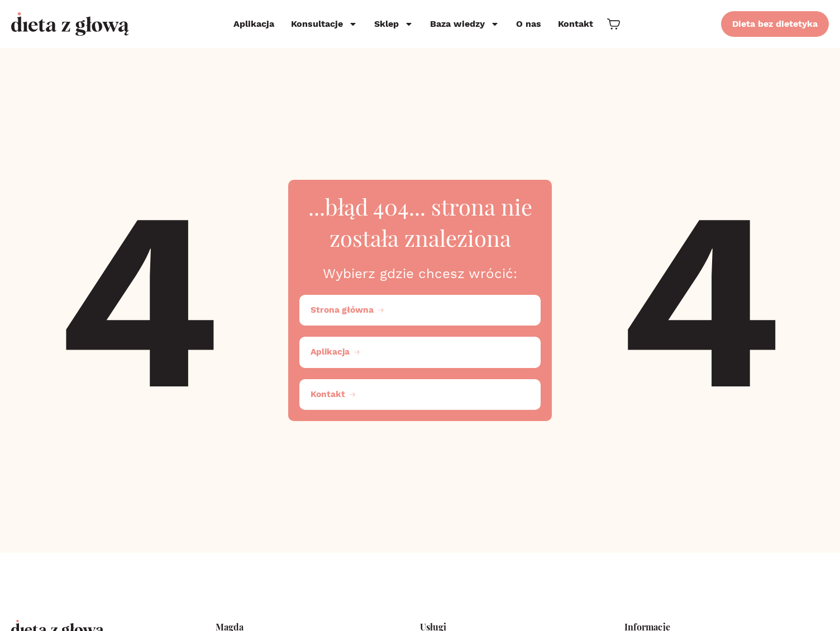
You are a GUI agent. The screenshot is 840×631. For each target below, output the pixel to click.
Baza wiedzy (465, 24)
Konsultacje (324, 24)
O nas (529, 24)
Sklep (394, 24)
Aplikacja (254, 24)
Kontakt (576, 24)
